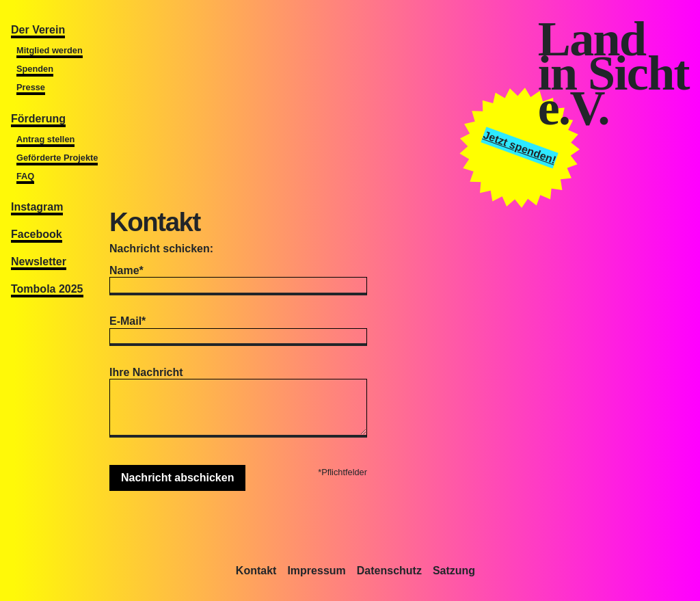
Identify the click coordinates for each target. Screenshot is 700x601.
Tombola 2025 (47, 289)
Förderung (38, 119)
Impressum (316, 571)
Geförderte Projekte (57, 158)
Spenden (35, 69)
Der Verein (38, 30)
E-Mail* (127, 321)
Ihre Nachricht (146, 372)
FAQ (25, 176)
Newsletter (39, 262)
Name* (126, 270)
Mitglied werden (50, 50)
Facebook (37, 234)
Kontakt (256, 571)
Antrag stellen (45, 139)
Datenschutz (389, 571)
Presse (31, 87)
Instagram (37, 207)
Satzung (454, 571)
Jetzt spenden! (520, 147)
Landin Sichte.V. (614, 74)
